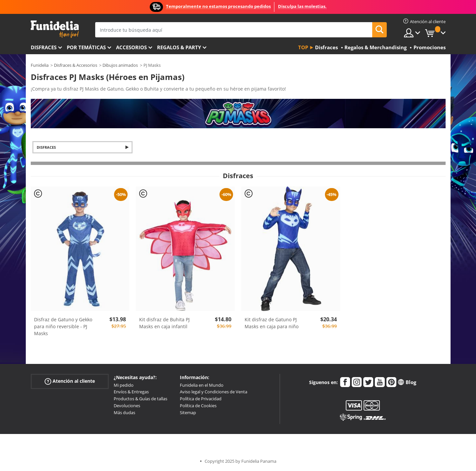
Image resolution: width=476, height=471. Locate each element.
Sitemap (188, 412)
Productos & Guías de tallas (140, 399)
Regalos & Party (179, 47)
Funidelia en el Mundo (202, 385)
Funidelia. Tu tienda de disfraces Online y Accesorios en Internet (55, 29)
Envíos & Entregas (131, 392)
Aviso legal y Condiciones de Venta (214, 392)
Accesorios (131, 47)
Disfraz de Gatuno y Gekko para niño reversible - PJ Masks (63, 326)
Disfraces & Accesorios (76, 65)
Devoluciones (127, 406)
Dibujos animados (120, 65)
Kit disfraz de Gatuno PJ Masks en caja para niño (272, 323)
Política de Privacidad (201, 399)
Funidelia (40, 65)
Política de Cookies (198, 406)
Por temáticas (86, 47)
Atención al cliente (70, 381)
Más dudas (124, 412)
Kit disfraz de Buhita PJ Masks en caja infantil (164, 323)
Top (303, 47)
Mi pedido (124, 385)
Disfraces (44, 47)
